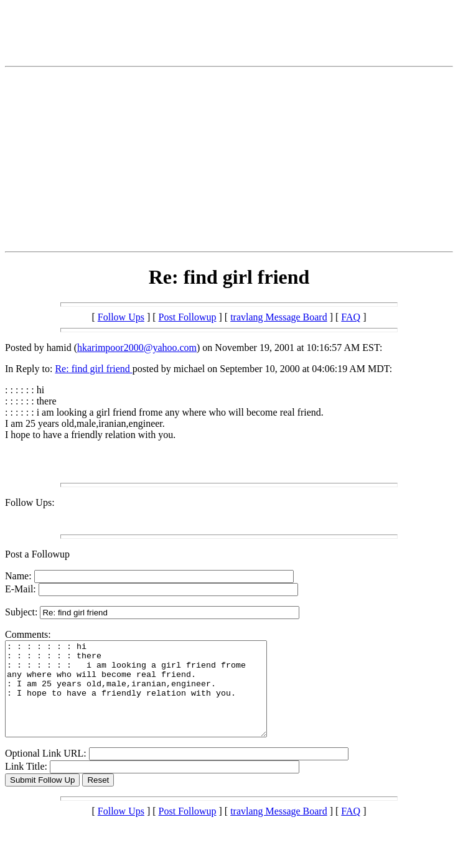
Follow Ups (121, 317)
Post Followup (188, 317)
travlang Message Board (279, 317)
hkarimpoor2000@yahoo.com (137, 348)
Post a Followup (37, 554)
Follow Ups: (30, 502)
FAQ (351, 317)
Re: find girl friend (93, 369)
